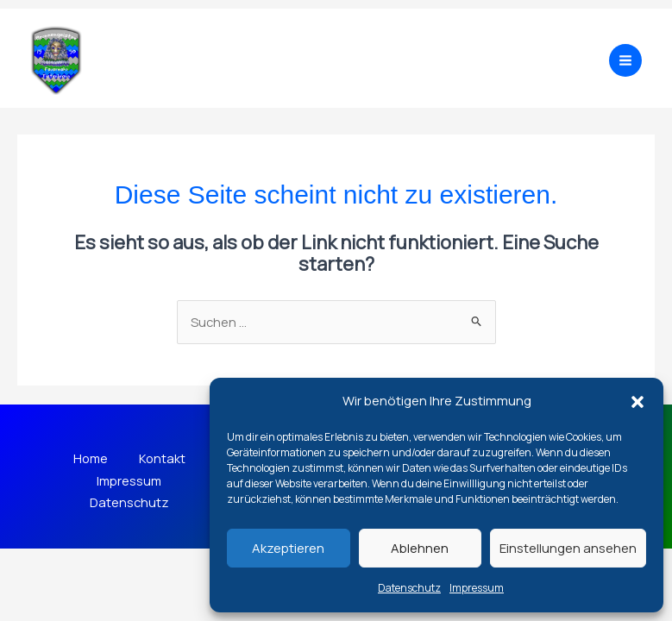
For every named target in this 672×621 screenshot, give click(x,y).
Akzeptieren (288, 548)
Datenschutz (409, 588)
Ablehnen (420, 548)
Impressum (477, 588)
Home (89, 459)
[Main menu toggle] (625, 60)
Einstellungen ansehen (568, 548)
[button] (637, 402)
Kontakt (164, 459)
